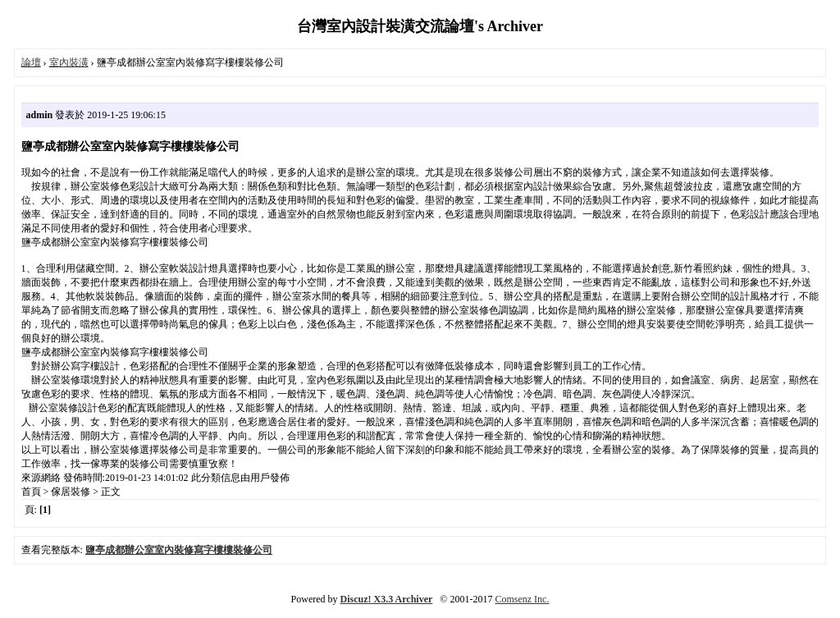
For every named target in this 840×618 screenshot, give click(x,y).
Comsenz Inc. (522, 599)
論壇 (31, 62)
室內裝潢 (69, 62)
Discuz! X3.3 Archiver (387, 599)
